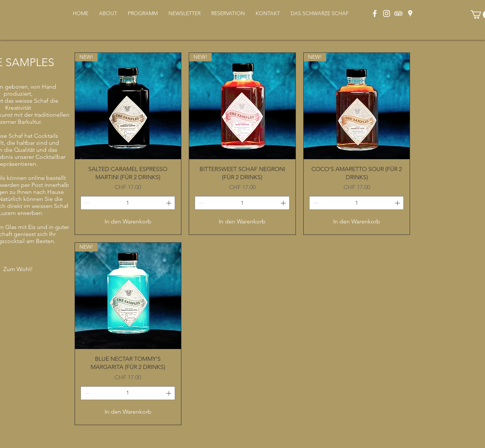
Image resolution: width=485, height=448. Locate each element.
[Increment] (169, 203)
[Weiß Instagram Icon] (387, 13)
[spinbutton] (128, 203)
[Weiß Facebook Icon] (375, 13)
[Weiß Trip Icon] (398, 13)
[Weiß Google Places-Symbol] (410, 13)
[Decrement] (86, 203)
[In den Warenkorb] (128, 222)
